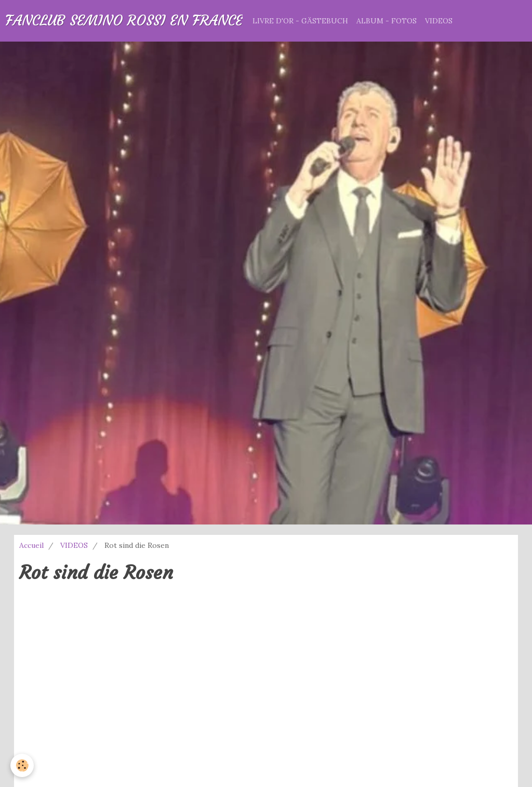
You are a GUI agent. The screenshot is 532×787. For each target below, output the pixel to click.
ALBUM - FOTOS (387, 21)
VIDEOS (439, 21)
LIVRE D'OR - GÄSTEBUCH (300, 21)
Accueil (31, 545)
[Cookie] (22, 765)
